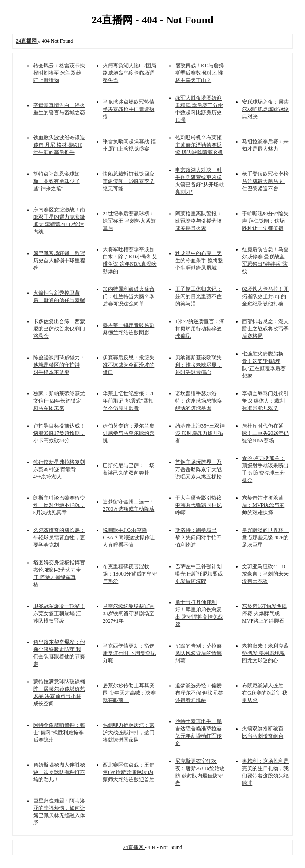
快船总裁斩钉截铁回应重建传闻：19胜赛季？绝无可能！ (129, 181)
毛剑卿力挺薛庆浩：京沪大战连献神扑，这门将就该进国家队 (129, 733)
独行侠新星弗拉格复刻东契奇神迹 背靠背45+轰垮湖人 (59, 469)
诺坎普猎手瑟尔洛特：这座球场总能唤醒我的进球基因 (198, 401)
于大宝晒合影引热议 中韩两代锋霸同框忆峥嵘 (198, 505)
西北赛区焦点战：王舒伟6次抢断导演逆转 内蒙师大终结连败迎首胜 (129, 772)
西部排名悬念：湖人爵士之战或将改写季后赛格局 (265, 329)
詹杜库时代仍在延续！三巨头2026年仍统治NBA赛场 (265, 433)
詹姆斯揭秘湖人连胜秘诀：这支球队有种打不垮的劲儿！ (59, 772)
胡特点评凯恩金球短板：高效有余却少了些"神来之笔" (57, 181)
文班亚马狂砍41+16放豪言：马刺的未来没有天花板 (265, 574)
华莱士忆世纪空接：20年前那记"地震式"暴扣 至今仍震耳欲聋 (129, 401)
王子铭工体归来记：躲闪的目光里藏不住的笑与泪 (198, 296)
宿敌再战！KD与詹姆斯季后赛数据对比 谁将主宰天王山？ (200, 73)
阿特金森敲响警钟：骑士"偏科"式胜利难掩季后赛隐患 (59, 733)
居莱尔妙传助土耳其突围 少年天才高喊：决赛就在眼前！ (129, 693)
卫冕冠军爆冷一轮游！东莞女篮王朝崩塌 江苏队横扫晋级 (59, 613)
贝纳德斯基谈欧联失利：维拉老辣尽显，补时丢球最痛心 (198, 365)
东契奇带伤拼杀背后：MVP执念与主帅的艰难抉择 (263, 505)
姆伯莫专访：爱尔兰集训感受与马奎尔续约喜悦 (129, 433)
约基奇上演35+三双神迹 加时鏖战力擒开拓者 (200, 433)
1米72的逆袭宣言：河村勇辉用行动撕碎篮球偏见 (200, 329)
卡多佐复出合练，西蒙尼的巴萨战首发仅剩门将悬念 (59, 329)
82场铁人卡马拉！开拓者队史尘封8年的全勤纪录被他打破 (265, 296)
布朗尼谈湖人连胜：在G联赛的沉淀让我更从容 (265, 693)
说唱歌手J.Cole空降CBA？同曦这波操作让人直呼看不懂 (129, 538)
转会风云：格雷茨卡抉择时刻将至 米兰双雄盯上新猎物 (59, 73)
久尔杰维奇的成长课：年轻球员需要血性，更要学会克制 (59, 538)
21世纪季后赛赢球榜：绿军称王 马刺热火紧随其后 (129, 221)
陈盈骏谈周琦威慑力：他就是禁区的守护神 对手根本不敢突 (59, 365)
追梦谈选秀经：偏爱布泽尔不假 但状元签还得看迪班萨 (199, 693)
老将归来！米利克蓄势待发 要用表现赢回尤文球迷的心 (265, 653)
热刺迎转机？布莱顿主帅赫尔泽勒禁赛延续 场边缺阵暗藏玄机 (199, 145)
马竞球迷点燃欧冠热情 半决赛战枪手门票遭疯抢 (129, 109)
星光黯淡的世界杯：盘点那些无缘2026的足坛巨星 (265, 538)
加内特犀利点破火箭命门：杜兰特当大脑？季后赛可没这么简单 (129, 296)
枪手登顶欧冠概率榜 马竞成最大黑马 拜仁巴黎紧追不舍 (265, 181)
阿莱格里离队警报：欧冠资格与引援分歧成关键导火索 (198, 221)
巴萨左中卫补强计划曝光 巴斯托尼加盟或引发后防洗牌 (199, 574)
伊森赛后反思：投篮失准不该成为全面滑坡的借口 (129, 365)
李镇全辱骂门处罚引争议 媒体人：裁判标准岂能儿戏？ (265, 401)
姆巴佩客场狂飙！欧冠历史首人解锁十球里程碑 (59, 261)
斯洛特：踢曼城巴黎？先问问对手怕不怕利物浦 (198, 538)
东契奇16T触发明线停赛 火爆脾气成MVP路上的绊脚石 (264, 613)
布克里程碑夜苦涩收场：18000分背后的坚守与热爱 (130, 574)
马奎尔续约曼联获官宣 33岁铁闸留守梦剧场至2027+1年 (129, 613)
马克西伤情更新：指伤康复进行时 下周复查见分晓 (129, 653)
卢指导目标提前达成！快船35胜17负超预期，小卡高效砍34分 (59, 433)
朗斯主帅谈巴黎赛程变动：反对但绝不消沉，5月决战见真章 (59, 505)
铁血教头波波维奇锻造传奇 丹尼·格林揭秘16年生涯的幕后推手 (59, 145)
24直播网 (134, 847)
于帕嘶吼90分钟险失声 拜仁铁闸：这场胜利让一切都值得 (265, 221)
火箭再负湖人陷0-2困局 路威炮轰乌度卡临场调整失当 (129, 73)
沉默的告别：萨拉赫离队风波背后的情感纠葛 (198, 653)
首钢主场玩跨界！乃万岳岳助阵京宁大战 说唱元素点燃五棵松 (198, 469)
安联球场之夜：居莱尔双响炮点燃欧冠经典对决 (265, 109)
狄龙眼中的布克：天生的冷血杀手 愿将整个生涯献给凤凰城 (199, 261)
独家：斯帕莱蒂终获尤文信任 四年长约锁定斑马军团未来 (59, 401)
